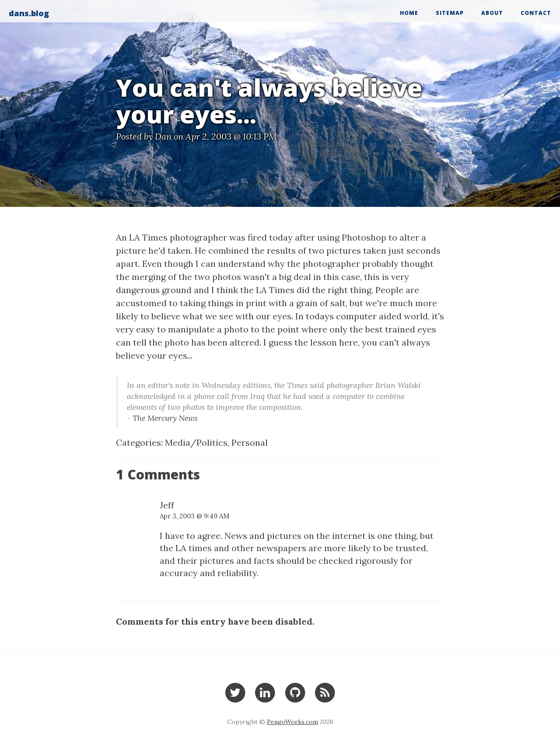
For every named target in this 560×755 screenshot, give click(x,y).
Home (409, 13)
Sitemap (450, 13)
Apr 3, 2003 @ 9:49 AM (194, 516)
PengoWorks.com (292, 722)
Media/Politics (196, 442)
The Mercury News (165, 418)
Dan (163, 136)
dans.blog (29, 13)
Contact (536, 13)
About (492, 13)
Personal (250, 442)
